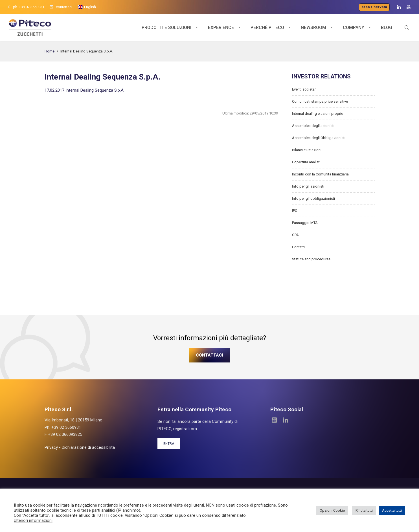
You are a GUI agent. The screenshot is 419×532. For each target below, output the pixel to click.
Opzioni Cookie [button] (332, 510)
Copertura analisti (306, 162)
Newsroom (313, 28)
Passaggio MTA (305, 223)
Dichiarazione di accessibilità (88, 447)
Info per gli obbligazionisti (313, 198)
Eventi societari (304, 89)
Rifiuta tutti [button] (364, 510)
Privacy (51, 447)
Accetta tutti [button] (392, 510)
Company (354, 28)
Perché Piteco (267, 28)
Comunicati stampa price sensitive (320, 101)
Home (50, 51)
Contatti (298, 247)
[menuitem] (87, 7)
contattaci (61, 7)
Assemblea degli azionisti (313, 126)
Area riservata (374, 7)
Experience (221, 28)
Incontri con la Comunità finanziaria (320, 174)
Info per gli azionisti (308, 186)
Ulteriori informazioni (33, 520)
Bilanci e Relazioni (307, 150)
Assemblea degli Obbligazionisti (319, 138)
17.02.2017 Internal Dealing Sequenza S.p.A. (85, 90)
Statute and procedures (311, 259)
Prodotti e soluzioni (166, 28)
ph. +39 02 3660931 (26, 7)
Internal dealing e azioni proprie (318, 114)
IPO (295, 211)
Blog (387, 28)
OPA (295, 235)
